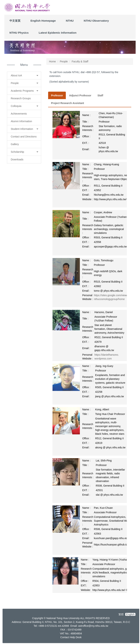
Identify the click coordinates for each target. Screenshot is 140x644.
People (64, 61)
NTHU (70, 21)
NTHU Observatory (96, 21)
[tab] (57, 95)
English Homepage (43, 21)
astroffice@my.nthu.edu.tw (93, 626)
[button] (24, 76)
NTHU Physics (19, 33)
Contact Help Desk (71, 637)
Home (52, 61)
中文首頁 (15, 21)
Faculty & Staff (80, 61)
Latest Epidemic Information (58, 33)
